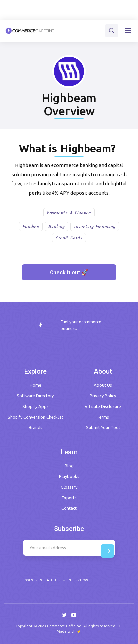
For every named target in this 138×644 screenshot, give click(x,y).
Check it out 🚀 (69, 272)
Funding (31, 227)
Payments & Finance (69, 213)
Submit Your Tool (103, 427)
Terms (103, 417)
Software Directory (35, 396)
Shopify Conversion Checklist (35, 417)
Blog (69, 466)
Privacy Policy (103, 396)
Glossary (69, 487)
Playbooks (69, 476)
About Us (103, 385)
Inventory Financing (95, 227)
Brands (35, 427)
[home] (30, 31)
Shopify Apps (35, 406)
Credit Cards (69, 238)
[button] (128, 31)
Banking (56, 227)
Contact (69, 508)
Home (35, 385)
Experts (69, 498)
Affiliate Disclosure (103, 406)
